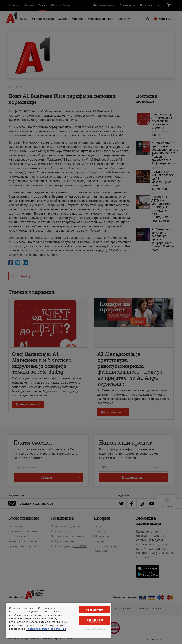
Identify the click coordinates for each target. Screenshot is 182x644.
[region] (58, 620)
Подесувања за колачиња (94, 621)
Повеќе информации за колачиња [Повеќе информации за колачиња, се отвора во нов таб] (46, 629)
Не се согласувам (94, 629)
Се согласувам (94, 610)
